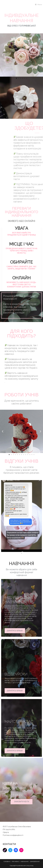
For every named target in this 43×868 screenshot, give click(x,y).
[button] (3, 55)
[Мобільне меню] (39, 5)
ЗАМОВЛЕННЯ (35, 862)
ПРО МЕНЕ (15, 862)
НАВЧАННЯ (24, 862)
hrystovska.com (21, 866)
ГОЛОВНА (7, 862)
